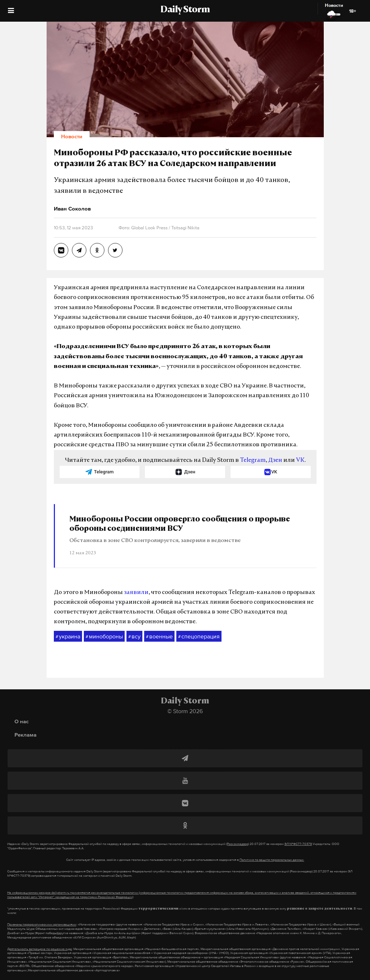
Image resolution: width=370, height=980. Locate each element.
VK (300, 460)
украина (68, 637)
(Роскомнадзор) (238, 844)
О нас (21, 721)
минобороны (104, 637)
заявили (136, 593)
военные (159, 637)
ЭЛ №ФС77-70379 (298, 844)
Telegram (253, 460)
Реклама (25, 735)
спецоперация (199, 637)
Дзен (275, 460)
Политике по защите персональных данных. (272, 860)
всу (134, 637)
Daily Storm (185, 10)
